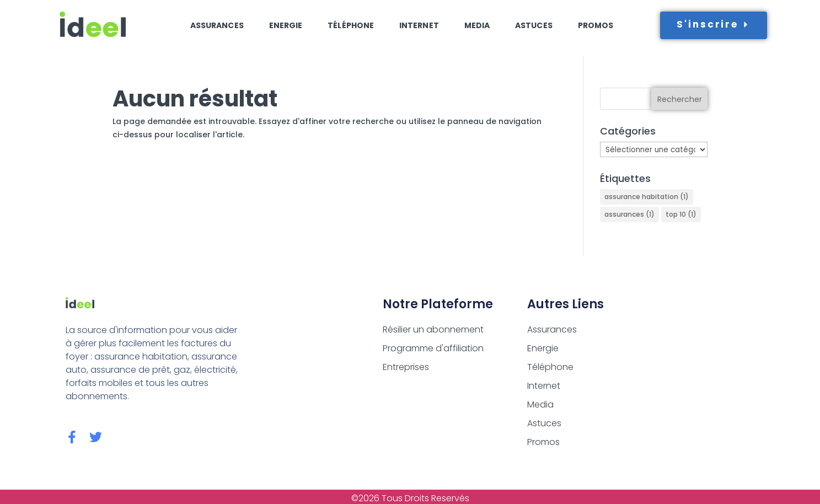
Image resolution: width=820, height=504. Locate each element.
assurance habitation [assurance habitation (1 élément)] (647, 197)
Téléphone (351, 25)
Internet (419, 25)
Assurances (217, 25)
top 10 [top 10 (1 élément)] (681, 214)
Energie (286, 25)
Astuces (534, 25)
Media (477, 25)
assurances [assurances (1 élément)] (629, 214)
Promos (596, 25)
